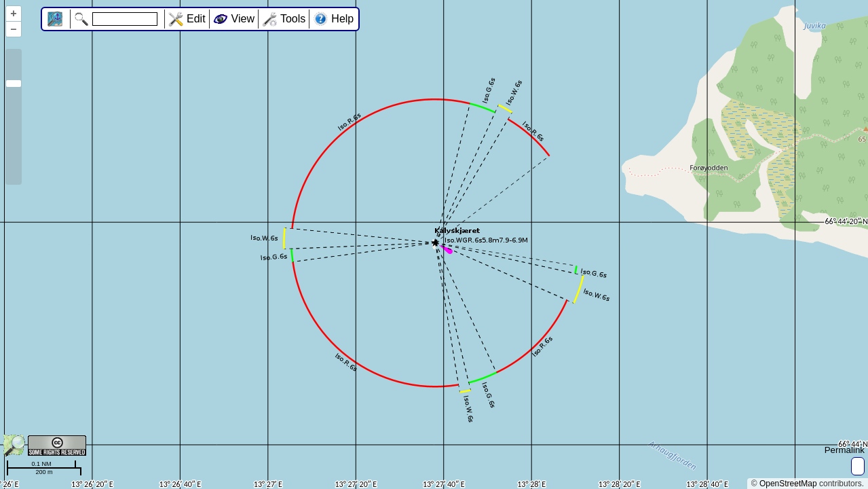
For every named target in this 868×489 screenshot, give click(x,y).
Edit (196, 19)
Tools (293, 19)
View (243, 19)
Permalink (845, 450)
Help (342, 19)
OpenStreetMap (788, 484)
